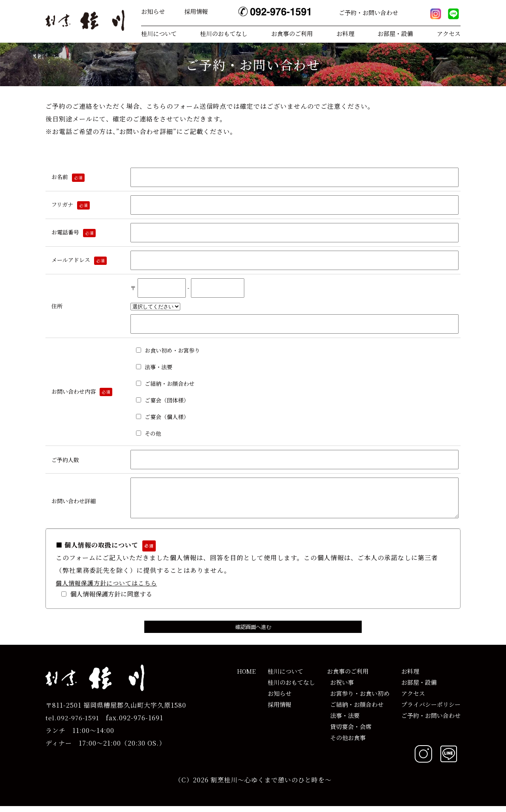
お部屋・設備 (395, 33)
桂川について (159, 33)
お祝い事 (340, 688)
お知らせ (153, 11)
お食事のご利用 (292, 33)
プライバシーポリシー (431, 710)
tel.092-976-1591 (72, 724)
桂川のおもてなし (224, 33)
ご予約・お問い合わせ (368, 12)
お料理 (345, 33)
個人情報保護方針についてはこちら (106, 589)
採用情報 (196, 11)
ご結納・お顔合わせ (355, 710)
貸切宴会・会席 (349, 732)
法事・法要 (343, 721)
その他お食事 (346, 743)
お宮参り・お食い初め (358, 699)
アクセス (449, 33)
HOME (246, 677)
